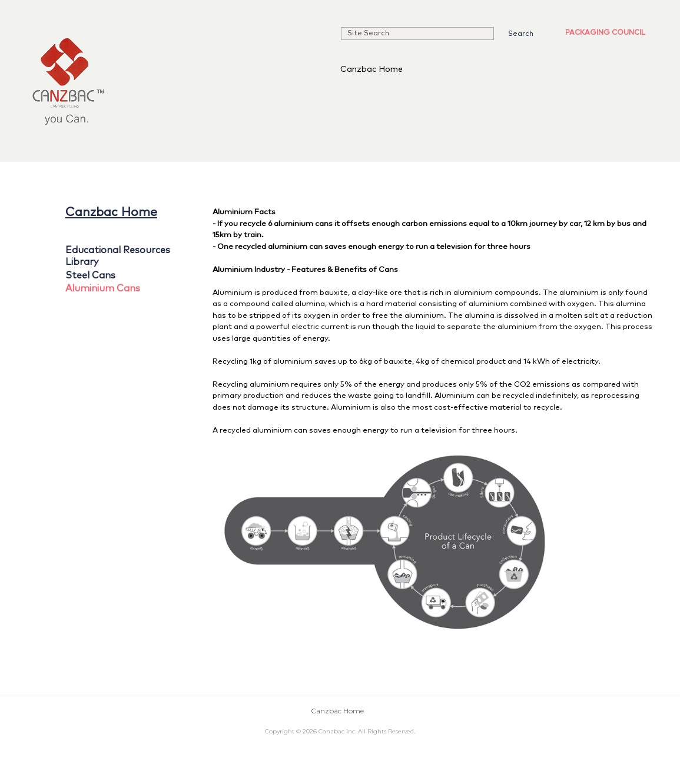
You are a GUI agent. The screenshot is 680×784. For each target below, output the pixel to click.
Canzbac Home (371, 69)
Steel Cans (90, 275)
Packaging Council (605, 33)
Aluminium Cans (103, 288)
